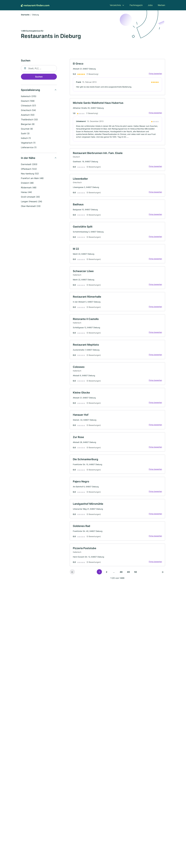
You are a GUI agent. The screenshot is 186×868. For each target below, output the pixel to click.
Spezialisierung (30, 90)
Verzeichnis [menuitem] (115, 5)
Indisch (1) (26, 138)
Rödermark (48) (29, 188)
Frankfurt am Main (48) (32, 178)
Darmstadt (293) (29, 164)
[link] (117, 77)
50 (136, 574)
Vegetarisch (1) (28, 143)
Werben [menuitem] (161, 5)
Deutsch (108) (28, 101)
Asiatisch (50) (28, 115)
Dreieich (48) (27, 183)
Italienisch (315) (29, 96)
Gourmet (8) (27, 129)
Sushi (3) (25, 134)
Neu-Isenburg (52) (30, 174)
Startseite (25, 15)
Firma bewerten (155, 74)
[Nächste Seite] (162, 574)
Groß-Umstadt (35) (30, 197)
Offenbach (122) (29, 169)
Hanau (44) (26, 192)
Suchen (39, 77)
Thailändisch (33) (29, 120)
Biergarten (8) (28, 124)
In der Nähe (28, 158)
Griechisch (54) (28, 110)
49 (128, 574)
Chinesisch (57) (28, 106)
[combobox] (39, 69)
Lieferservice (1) (29, 148)
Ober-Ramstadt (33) (31, 206)
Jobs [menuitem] (150, 5)
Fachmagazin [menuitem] (136, 5)
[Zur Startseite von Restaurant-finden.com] (35, 5)
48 (121, 574)
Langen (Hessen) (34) (32, 202)
